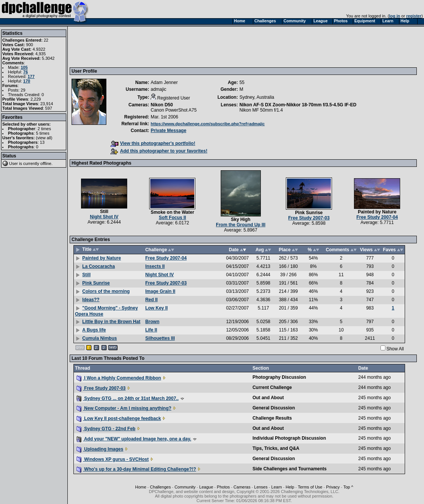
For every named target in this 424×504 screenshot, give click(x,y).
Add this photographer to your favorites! (159, 151)
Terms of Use (310, 487)
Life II (151, 330)
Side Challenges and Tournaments (290, 469)
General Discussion (274, 408)
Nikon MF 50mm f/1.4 (261, 110)
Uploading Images (100, 449)
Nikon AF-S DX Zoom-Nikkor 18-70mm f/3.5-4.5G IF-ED (298, 105)
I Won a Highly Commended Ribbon (119, 378)
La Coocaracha (98, 266)
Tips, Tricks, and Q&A (276, 448)
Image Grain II (160, 291)
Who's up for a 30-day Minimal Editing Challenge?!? (136, 469)
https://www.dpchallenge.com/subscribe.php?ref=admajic (208, 124)
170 (26, 81)
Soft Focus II (172, 218)
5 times (43, 133)
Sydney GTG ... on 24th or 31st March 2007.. (128, 398)
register (414, 16)
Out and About (268, 398)
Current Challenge (272, 387)
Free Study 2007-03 (309, 218)
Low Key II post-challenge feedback (119, 418)
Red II (152, 300)
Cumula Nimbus (99, 338)
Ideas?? (91, 300)
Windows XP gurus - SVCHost (113, 459)
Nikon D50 (162, 105)
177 (31, 76)
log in (395, 16)
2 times (44, 129)
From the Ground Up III (241, 225)
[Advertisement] (209, 47)
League (206, 487)
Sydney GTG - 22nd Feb (106, 429)
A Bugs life (94, 330)
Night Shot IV (104, 217)
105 (24, 67)
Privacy (333, 487)
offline (46, 163)
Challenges (160, 487)
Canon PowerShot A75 (174, 110)
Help (290, 487)
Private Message (168, 131)
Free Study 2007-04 (377, 217)
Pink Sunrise (309, 213)
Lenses (261, 487)
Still (104, 212)
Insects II (155, 266)
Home (141, 487)
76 (25, 72)
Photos (223, 487)
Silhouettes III (160, 338)
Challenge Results (272, 418)
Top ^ (348, 487)
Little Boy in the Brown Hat (111, 322)
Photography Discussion (279, 377)
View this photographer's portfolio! (153, 143)
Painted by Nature (377, 212)
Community (185, 487)
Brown (152, 322)
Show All (395, 349)
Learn (277, 487)
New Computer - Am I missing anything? (124, 408)
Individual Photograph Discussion (289, 438)
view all (44, 138)
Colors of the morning (106, 291)
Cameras (242, 487)
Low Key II (157, 308)
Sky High (241, 219)
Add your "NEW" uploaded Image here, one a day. (134, 439)
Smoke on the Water (172, 212)
